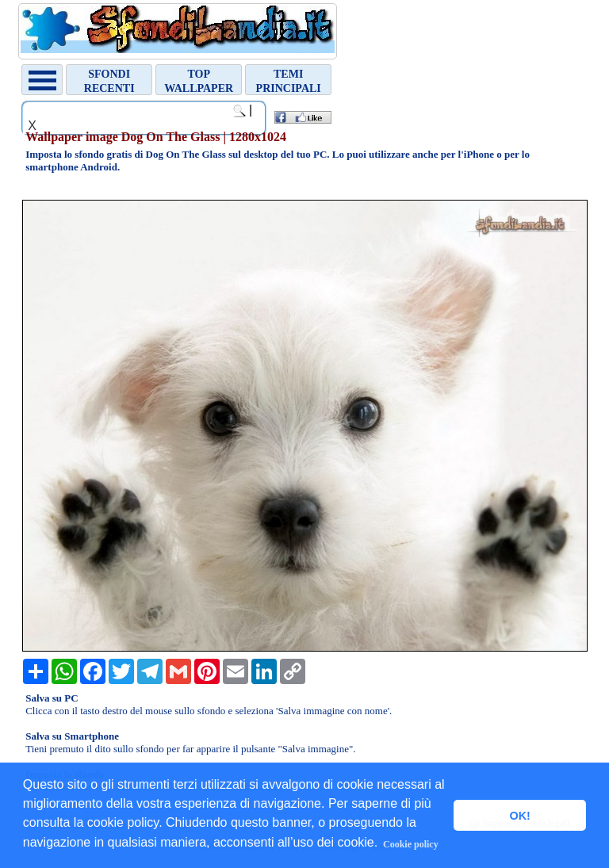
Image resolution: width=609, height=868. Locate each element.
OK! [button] (519, 816)
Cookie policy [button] (411, 844)
